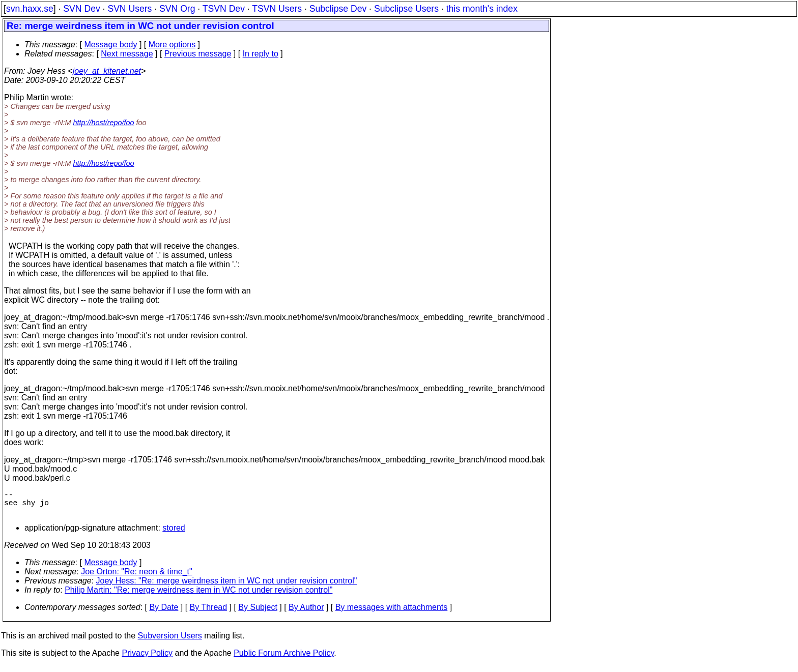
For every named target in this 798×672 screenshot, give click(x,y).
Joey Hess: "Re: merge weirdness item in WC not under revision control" (227, 587)
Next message (127, 54)
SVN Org (177, 9)
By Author (306, 613)
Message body (110, 45)
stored (174, 534)
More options (172, 45)
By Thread (209, 613)
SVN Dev (81, 9)
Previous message (198, 54)
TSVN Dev (224, 9)
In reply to (261, 54)
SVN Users (130, 9)
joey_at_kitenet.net (107, 71)
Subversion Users (170, 642)
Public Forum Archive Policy (284, 659)
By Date (164, 613)
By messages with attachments (392, 613)
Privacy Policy (147, 659)
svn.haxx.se (30, 9)
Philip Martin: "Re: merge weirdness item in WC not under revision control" (198, 596)
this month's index (482, 9)
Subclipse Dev (338, 9)
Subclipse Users (406, 9)
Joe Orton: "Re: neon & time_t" (137, 578)
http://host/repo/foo (104, 123)
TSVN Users (277, 9)
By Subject (258, 613)
